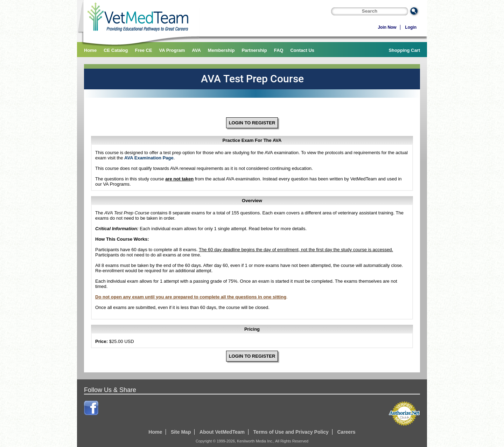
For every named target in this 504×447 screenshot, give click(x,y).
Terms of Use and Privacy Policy (291, 432)
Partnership (254, 50)
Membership (221, 50)
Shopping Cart (404, 50)
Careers (346, 432)
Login (411, 27)
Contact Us (302, 50)
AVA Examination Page (149, 158)
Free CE (143, 50)
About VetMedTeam (222, 432)
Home (90, 50)
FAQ (279, 50)
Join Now (387, 27)
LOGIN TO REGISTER (252, 123)
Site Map (181, 432)
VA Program (172, 50)
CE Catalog (116, 50)
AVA (196, 50)
